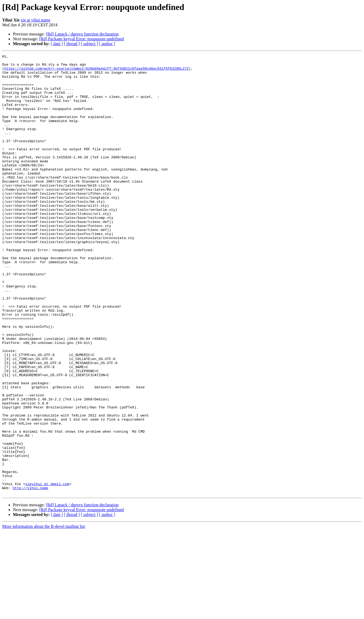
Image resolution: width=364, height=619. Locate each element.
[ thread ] (72, 44)
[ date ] (57, 44)
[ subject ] (89, 44)
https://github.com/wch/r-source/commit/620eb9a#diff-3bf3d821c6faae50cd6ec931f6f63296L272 (96, 72)
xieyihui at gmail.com (47, 570)
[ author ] (107, 44)
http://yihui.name (30, 575)
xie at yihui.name (36, 20)
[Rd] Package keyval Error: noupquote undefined (82, 39)
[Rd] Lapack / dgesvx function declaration (82, 34)
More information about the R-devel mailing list (44, 614)
